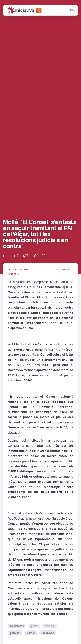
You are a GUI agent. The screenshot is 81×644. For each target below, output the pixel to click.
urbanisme (48, 633)
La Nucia (50, 626)
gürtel (34, 626)
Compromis (17, 626)
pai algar (15, 633)
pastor (31, 633)
